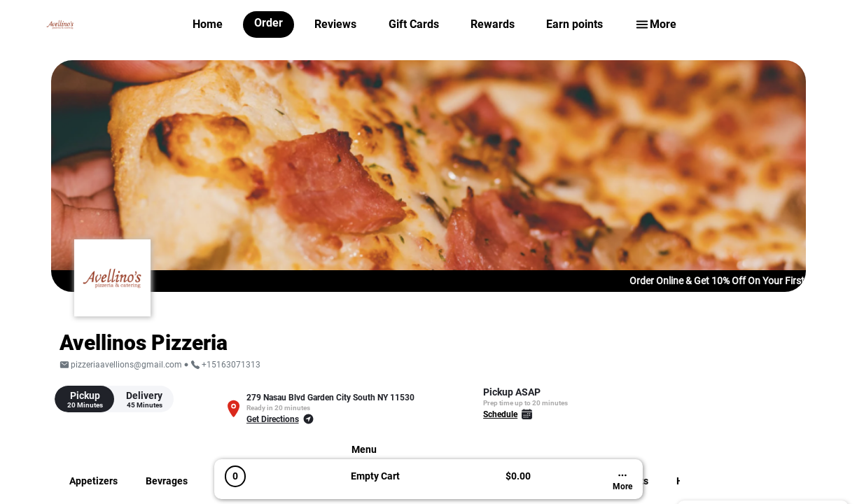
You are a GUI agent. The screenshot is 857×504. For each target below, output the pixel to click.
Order (269, 23)
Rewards (493, 24)
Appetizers (93, 481)
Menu (364, 449)
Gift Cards (414, 24)
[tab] (84, 399)
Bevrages (167, 481)
